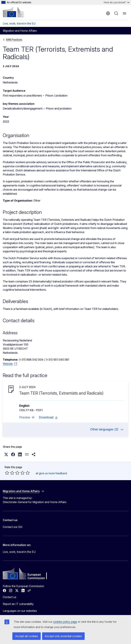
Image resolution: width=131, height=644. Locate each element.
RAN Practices (14, 40)
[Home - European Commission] (13, 12)
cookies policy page (65, 622)
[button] (27, 417)
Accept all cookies (27, 636)
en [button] (108, 13)
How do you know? (117, 2)
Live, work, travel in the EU (19, 23)
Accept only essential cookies (63, 636)
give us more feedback (53, 473)
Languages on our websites (20, 611)
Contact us (10, 597)
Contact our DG (13, 527)
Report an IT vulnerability (18, 604)
